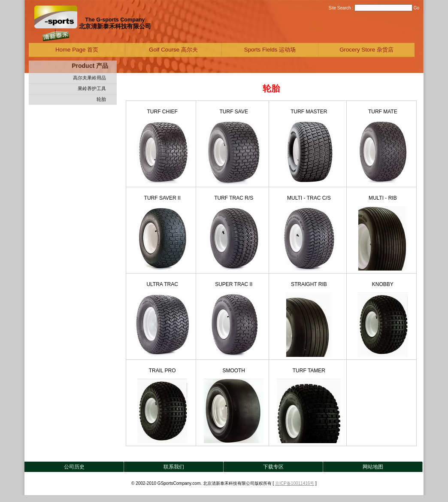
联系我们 (174, 467)
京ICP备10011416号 (295, 483)
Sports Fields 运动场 (270, 50)
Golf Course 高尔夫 (173, 50)
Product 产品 (90, 66)
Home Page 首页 (77, 50)
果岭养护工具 (92, 88)
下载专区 (273, 467)
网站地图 (373, 467)
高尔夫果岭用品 (89, 78)
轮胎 (101, 99)
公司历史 (74, 467)
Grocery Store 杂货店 (366, 50)
